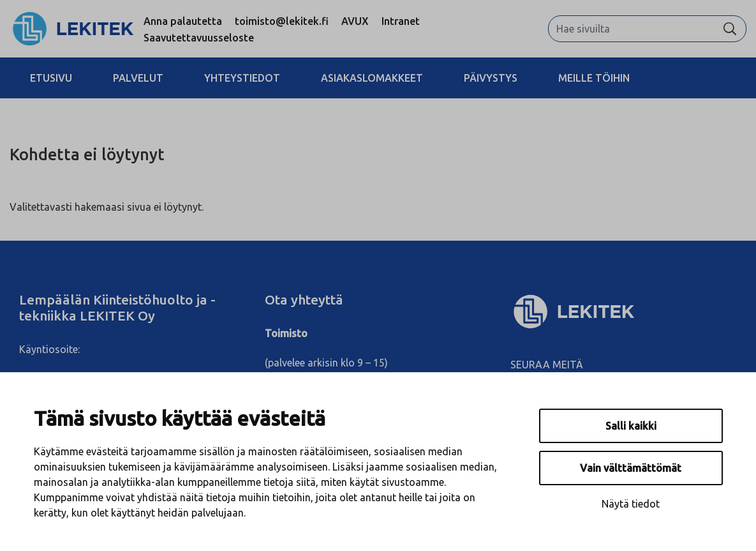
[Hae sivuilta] (631, 29)
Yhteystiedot (242, 78)
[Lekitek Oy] (624, 312)
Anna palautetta (183, 21)
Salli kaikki (631, 426)
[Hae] (730, 29)
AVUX (355, 21)
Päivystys (491, 78)
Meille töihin (594, 78)
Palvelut (138, 78)
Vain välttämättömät (631, 468)
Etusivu (51, 78)
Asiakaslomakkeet (372, 78)
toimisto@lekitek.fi (282, 21)
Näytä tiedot (631, 504)
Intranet (401, 21)
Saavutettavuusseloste (199, 38)
